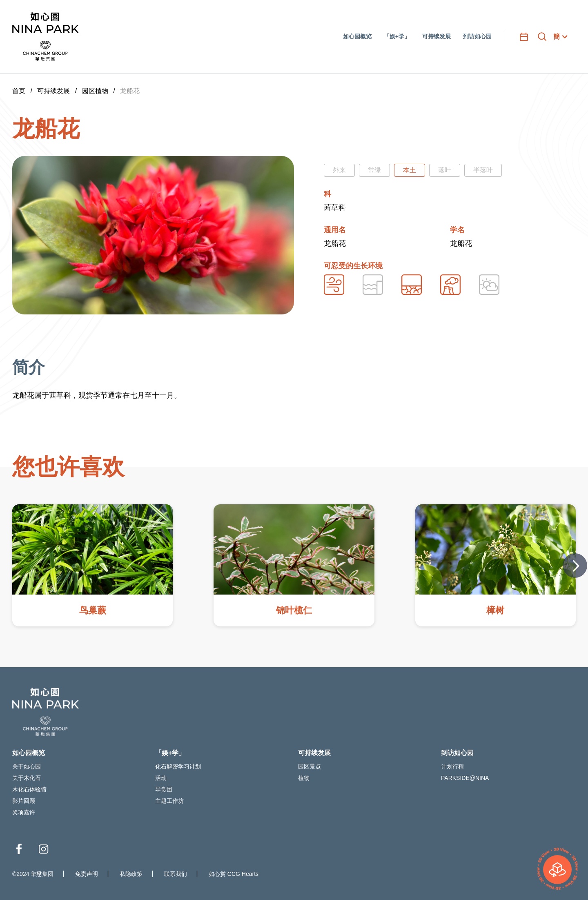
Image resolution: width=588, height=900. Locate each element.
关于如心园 (27, 766)
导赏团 (164, 789)
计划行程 (452, 766)
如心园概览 (29, 753)
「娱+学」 (170, 753)
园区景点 (310, 766)
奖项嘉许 (24, 812)
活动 (161, 778)
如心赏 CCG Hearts (234, 874)
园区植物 (95, 91)
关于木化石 (27, 778)
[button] (575, 566)
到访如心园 (457, 753)
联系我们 (176, 874)
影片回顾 (24, 801)
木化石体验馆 (29, 789)
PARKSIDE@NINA (465, 778)
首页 (19, 91)
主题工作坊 (169, 801)
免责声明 (87, 874)
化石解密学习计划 (178, 766)
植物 (304, 778)
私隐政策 (131, 874)
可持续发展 (53, 91)
